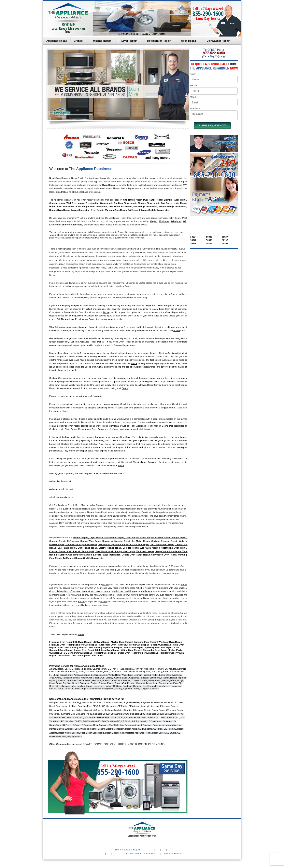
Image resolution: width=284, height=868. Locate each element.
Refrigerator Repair (159, 41)
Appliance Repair (57, 41)
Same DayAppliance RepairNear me (226, 142)
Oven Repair (189, 41)
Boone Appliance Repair (127, 850)
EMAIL (193, 97)
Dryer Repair (129, 41)
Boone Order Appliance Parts (141, 854)
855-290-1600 (208, 14)
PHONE (194, 85)
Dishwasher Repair (218, 41)
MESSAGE (195, 109)
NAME (193, 74)
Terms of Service (173, 854)
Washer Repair (102, 41)
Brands (78, 41)
